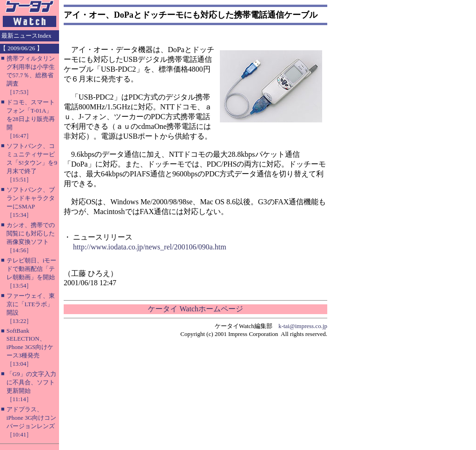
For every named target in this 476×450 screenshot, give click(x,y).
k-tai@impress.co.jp (303, 326)
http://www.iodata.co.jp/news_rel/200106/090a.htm (150, 247)
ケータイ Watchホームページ (195, 309)
